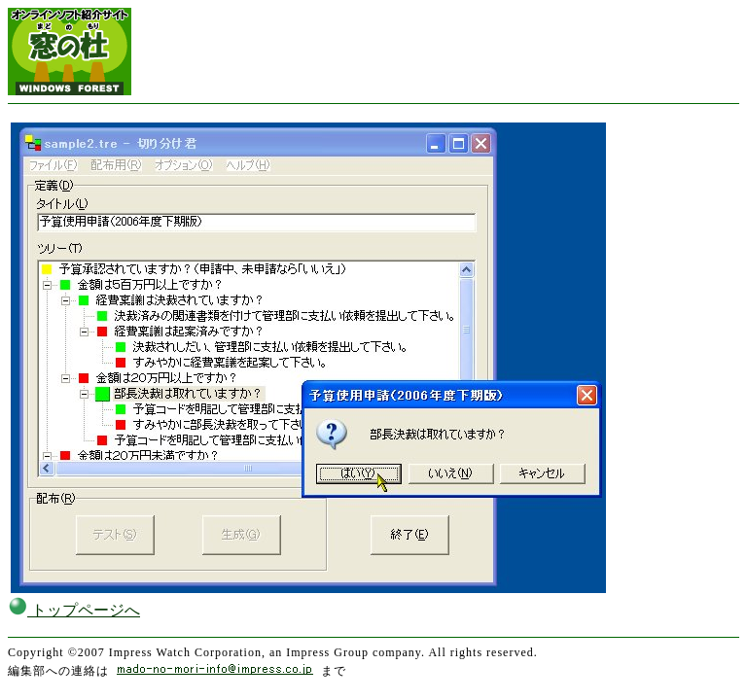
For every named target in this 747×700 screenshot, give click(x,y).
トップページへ (74, 610)
